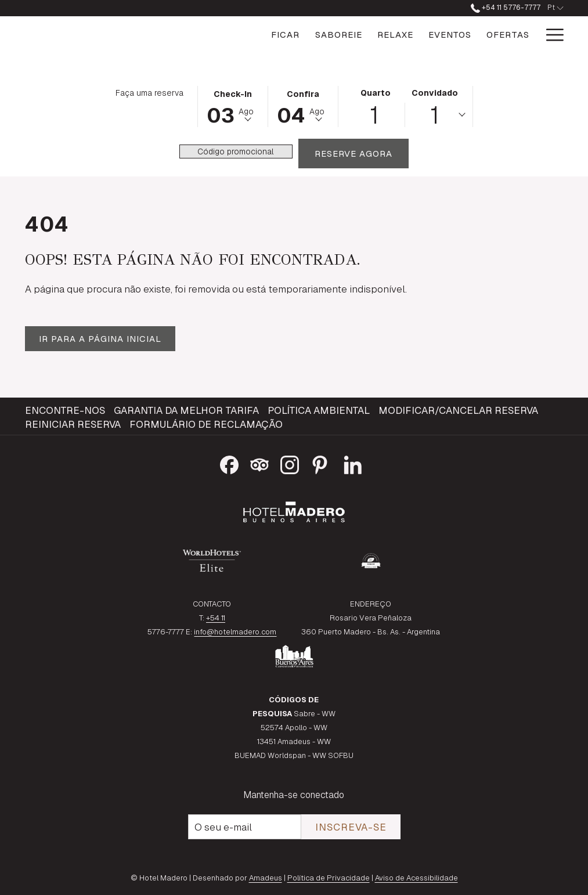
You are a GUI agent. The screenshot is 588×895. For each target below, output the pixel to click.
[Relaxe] (340, 35)
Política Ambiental (319, 410)
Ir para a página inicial (100, 339)
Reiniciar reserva (73, 424)
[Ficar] (230, 35)
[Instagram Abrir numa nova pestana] (290, 463)
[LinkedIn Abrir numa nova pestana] (353, 463)
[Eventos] (395, 35)
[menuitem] (66, 410)
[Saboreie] (283, 35)
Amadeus (266, 878)
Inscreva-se (351, 827)
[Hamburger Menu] (551, 35)
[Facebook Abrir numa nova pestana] (229, 463)
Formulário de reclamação (206, 424)
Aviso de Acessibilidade (416, 878)
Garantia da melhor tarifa (186, 410)
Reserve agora (362, 153)
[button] (233, 106)
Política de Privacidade (329, 878)
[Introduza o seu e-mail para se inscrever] (245, 827)
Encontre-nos (65, 410)
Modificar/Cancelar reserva (458, 410)
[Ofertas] (453, 35)
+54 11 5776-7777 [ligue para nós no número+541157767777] (506, 8)
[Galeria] (509, 35)
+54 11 (216, 618)
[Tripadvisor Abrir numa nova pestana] (259, 463)
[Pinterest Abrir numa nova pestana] (320, 463)
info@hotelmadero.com (235, 632)
